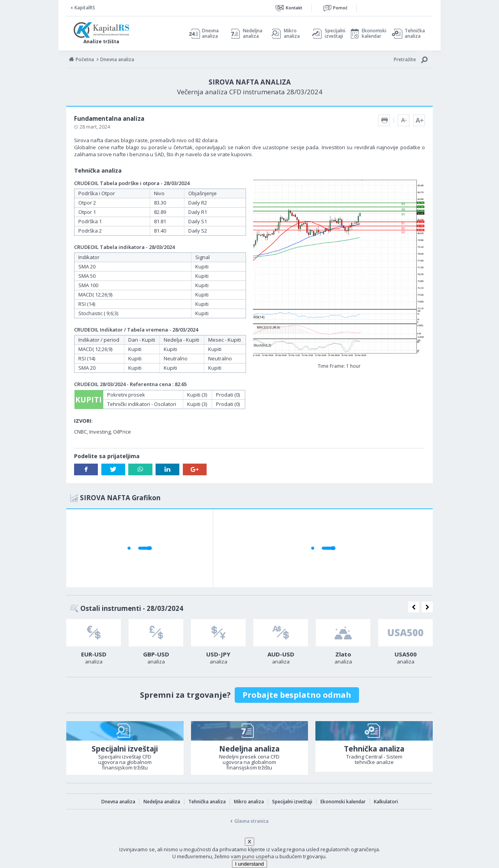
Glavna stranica (251, 821)
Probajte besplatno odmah (297, 695)
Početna (85, 59)
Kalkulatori (386, 802)
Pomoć (340, 8)
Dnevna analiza (210, 34)
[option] (94, 644)
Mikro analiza (292, 34)
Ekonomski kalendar (373, 34)
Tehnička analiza (415, 34)
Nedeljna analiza (253, 34)
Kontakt (294, 8)
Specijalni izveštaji (333, 34)
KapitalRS (85, 8)
